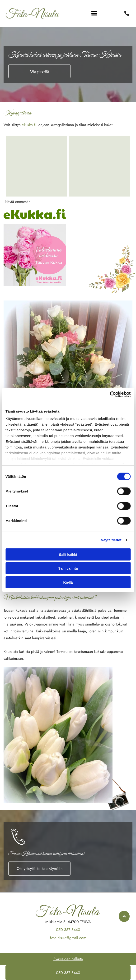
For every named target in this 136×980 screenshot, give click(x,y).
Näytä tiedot (111, 540)
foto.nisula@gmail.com (68, 938)
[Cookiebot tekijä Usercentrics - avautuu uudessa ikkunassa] (110, 394)
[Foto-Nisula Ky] (36, 166)
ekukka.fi (29, 125)
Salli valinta (68, 568)
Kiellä (68, 582)
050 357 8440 (68, 930)
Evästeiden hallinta (68, 959)
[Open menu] (94, 13)
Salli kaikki (68, 554)
